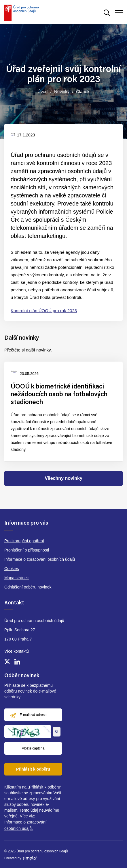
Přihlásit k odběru (33, 769)
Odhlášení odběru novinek (28, 587)
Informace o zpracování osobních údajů (40, 559)
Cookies (12, 569)
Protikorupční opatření (24, 541)
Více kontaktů (17, 651)
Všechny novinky (64, 478)
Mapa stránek (17, 578)
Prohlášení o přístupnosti (27, 550)
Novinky (62, 91)
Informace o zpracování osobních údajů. (25, 825)
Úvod (42, 91)
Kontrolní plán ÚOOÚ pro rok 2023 (44, 311)
